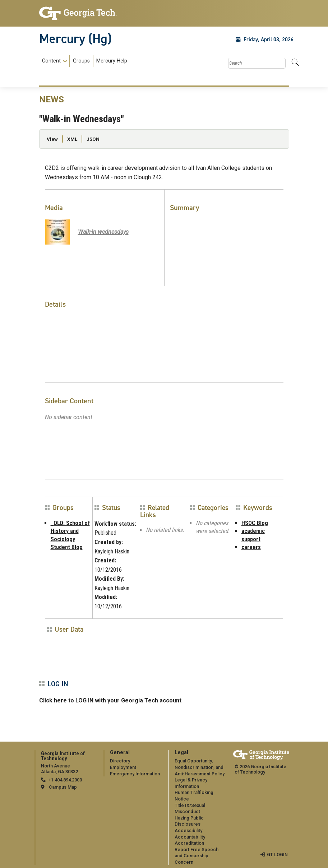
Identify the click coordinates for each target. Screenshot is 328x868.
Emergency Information (135, 774)
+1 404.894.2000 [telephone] (65, 780)
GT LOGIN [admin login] (277, 855)
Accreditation (189, 843)
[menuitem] (85, 61)
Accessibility (188, 830)
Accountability (190, 837)
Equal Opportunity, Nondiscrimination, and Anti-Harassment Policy (200, 767)
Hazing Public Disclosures (189, 821)
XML (72, 139)
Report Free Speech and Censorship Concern (197, 856)
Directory (120, 761)
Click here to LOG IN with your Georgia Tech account (110, 700)
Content (51, 61)
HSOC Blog (255, 523)
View (52, 139)
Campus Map (63, 787)
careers (251, 547)
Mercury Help (112, 61)
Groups (81, 61)
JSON (93, 139)
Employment (123, 767)
